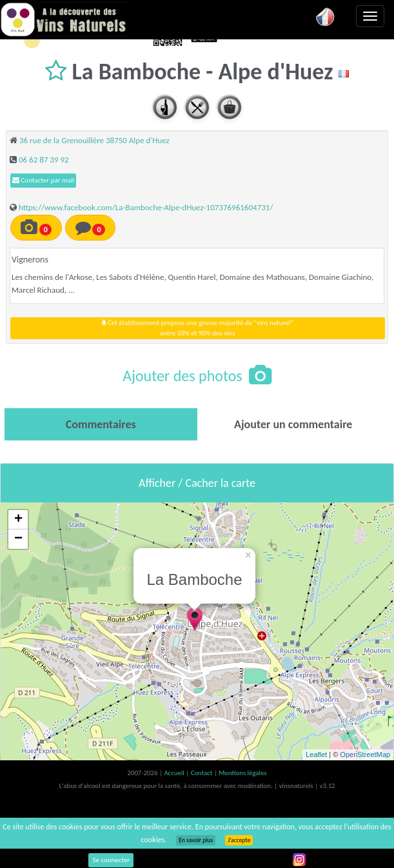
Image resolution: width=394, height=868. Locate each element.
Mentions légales (242, 773)
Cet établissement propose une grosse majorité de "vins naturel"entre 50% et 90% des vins (197, 328)
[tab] (101, 424)
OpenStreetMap (365, 755)
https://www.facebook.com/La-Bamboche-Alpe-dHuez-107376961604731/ (146, 207)
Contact (202, 773)
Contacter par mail (43, 180)
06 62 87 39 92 (44, 160)
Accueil (175, 773)
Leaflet (316, 755)
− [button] (18, 539)
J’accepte (239, 840)
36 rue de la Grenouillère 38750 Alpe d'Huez (94, 140)
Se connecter (111, 860)
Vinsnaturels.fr (64, 19)
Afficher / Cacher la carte (197, 483)
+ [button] (18, 520)
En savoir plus (196, 840)
